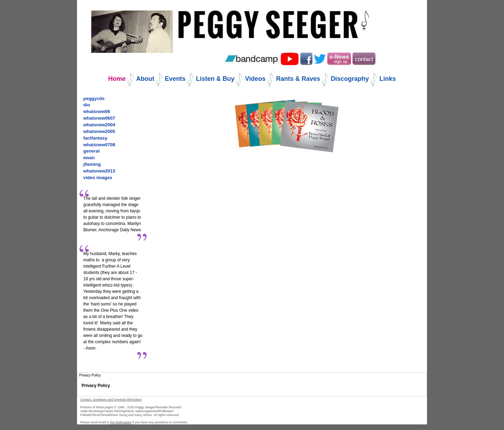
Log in (421, 427)
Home (117, 79)
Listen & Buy (215, 79)
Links (388, 79)
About (145, 79)
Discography (350, 79)
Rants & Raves (298, 79)
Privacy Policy (96, 386)
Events (175, 79)
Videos (255, 79)
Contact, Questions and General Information (111, 400)
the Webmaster (121, 422)
